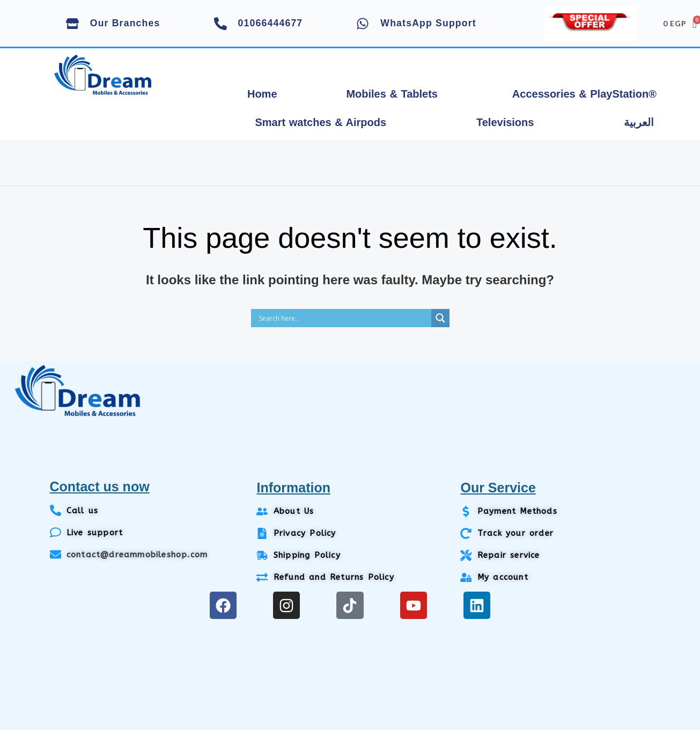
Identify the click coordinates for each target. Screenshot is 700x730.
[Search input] (344, 318)
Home (262, 94)
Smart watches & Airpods (320, 122)
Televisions (505, 122)
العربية (639, 122)
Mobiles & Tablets (392, 94)
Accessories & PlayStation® (584, 94)
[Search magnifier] (440, 318)
